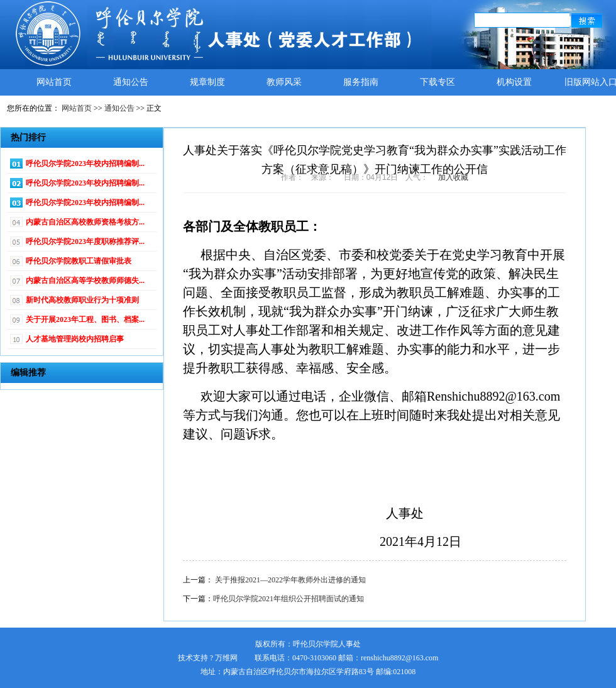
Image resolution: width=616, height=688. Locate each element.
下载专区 (437, 82)
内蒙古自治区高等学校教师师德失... (85, 280)
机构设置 (514, 82)
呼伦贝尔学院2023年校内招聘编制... (85, 164)
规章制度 (207, 82)
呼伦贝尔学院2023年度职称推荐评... (85, 241)
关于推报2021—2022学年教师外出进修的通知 (290, 580)
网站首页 (54, 82)
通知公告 (131, 82)
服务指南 (361, 82)
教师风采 (284, 82)
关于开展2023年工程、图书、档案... (85, 319)
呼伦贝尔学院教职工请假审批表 (79, 261)
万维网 (226, 658)
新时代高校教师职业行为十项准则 (82, 300)
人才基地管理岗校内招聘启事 (75, 339)
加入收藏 (453, 177)
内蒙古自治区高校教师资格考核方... (85, 222)
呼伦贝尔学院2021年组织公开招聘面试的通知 (289, 599)
